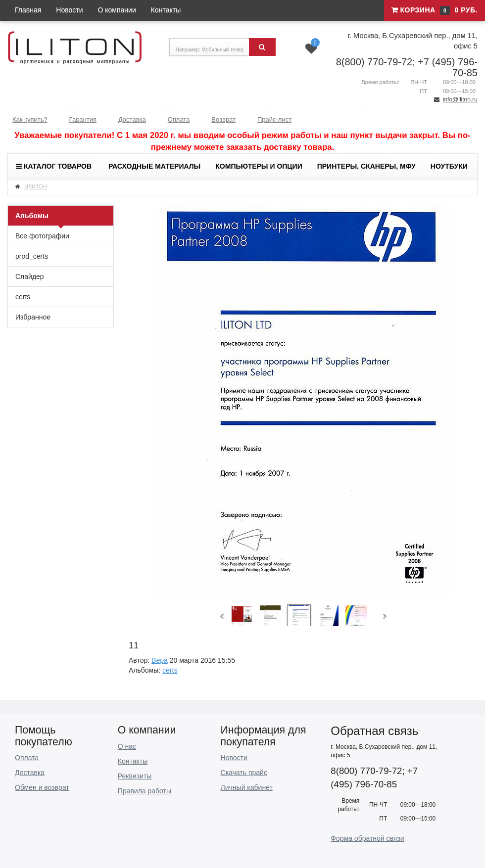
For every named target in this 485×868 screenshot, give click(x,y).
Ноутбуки (449, 166)
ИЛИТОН (36, 186)
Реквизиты (135, 776)
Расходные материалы (154, 166)
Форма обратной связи (367, 838)
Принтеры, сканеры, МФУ (366, 166)
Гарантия (83, 119)
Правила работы (145, 791)
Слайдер (30, 276)
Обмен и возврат (42, 787)
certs (23, 297)
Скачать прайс (244, 773)
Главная (28, 10)
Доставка (132, 119)
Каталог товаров (54, 166)
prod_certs (32, 256)
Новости (69, 10)
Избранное (33, 317)
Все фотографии (42, 236)
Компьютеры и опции (259, 166)
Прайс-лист (274, 119)
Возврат (223, 119)
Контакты (166, 10)
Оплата (179, 119)
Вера (160, 660)
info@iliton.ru (460, 99)
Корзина (435, 10)
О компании (117, 10)
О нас (127, 746)
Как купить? (30, 119)
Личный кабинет (247, 787)
